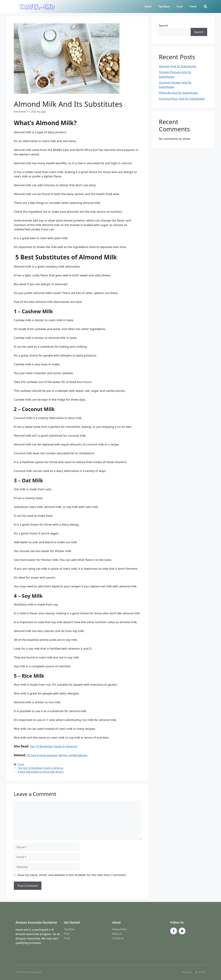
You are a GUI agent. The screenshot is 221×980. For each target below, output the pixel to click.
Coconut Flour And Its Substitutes (182, 99)
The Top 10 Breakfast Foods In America (40, 768)
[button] (205, 7)
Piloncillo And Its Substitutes (178, 93)
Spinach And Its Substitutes (178, 66)
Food (180, 7)
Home (148, 7)
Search (164, 26)
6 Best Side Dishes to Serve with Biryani (41, 772)
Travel (193, 7)
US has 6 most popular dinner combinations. (57, 755)
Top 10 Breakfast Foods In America (54, 746)
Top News (164, 7)
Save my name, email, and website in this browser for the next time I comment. (72, 875)
